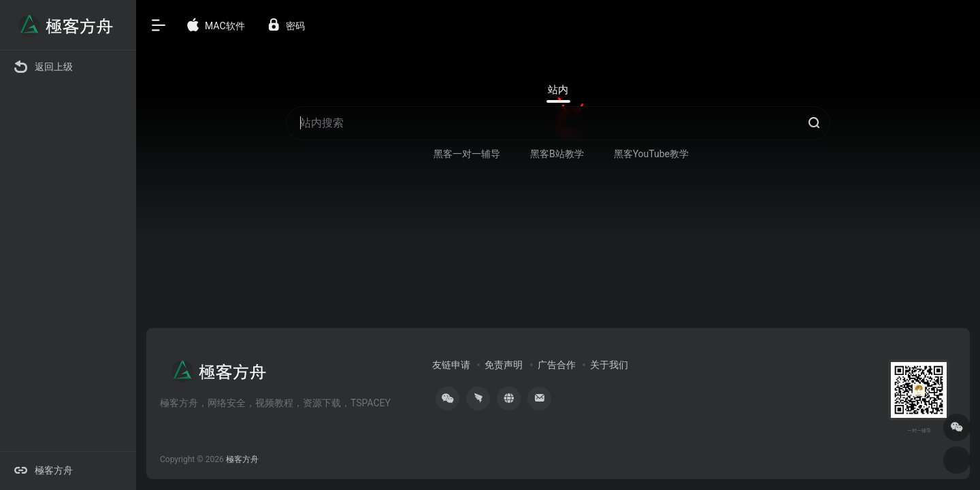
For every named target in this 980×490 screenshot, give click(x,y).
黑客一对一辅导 (467, 154)
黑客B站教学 (557, 154)
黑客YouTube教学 (651, 154)
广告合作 (557, 365)
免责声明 (504, 365)
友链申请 (451, 365)
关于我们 (609, 365)
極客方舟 (242, 459)
